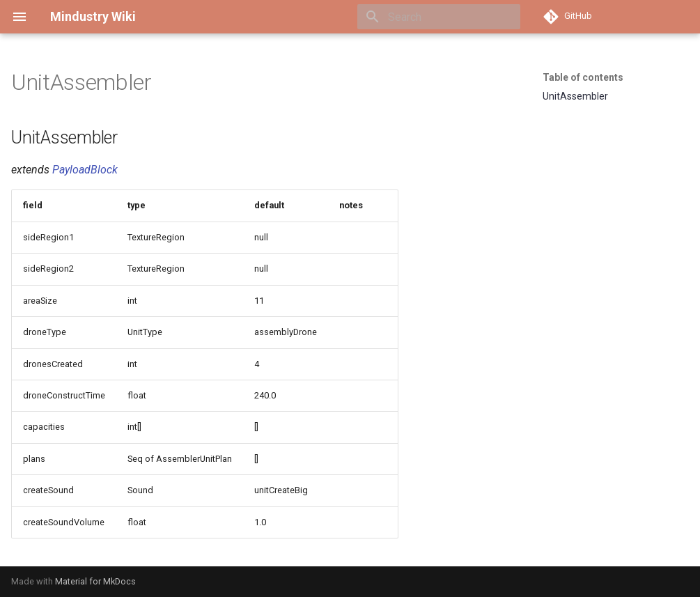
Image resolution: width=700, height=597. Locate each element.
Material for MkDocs (95, 581)
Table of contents (583, 77)
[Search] (439, 17)
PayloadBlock (85, 170)
